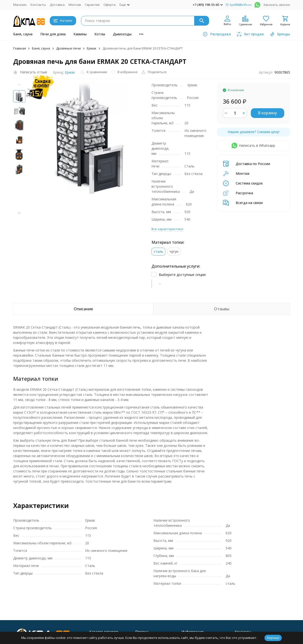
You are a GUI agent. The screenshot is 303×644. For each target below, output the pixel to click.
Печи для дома (53, 34)
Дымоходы (122, 34)
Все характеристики (167, 193)
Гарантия (92, 5)
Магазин (20, 5)
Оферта (110, 5)
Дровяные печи (68, 48)
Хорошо (273, 638)
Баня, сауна (23, 34)
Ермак (92, 48)
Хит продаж (144, 604)
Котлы (100, 34)
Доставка (57, 5)
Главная (20, 48)
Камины (80, 34)
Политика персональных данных (35, 628)
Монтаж (75, 5)
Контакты (38, 5)
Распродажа (145, 610)
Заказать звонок (277, 5)
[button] (19, 213)
